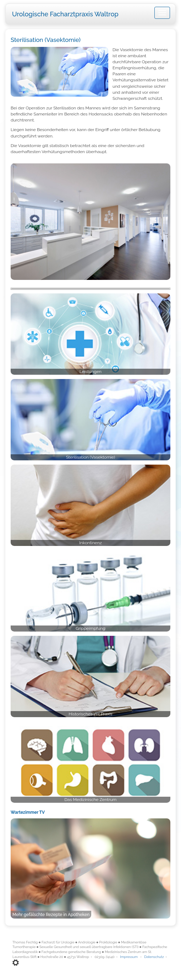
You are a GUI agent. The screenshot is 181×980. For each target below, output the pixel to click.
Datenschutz (154, 957)
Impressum (129, 957)
